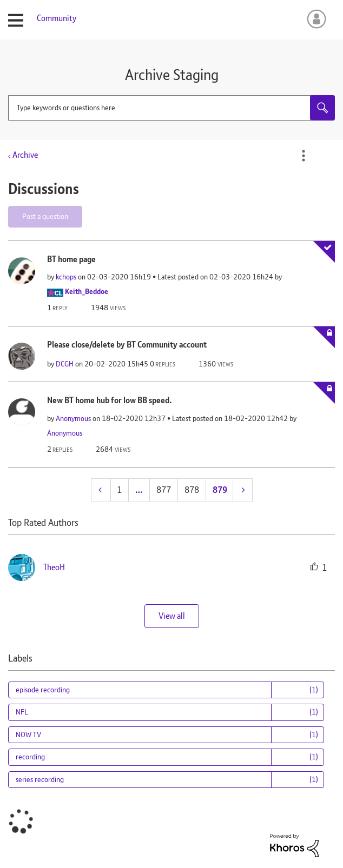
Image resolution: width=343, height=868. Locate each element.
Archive (25, 155)
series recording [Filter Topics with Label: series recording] (40, 779)
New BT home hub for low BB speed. (110, 400)
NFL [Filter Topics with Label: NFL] (22, 712)
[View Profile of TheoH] (54, 567)
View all (172, 616)
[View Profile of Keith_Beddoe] (87, 291)
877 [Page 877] (164, 490)
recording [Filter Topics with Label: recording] (30, 757)
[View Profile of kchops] (66, 277)
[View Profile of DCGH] (65, 364)
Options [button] (304, 156)
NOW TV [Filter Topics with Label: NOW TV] (28, 735)
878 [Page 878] (192, 490)
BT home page (71, 259)
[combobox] (171, 108)
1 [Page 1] (119, 490)
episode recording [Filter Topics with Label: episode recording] (43, 690)
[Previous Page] (101, 490)
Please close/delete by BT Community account (127, 345)
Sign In (315, 19)
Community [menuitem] (57, 18)
